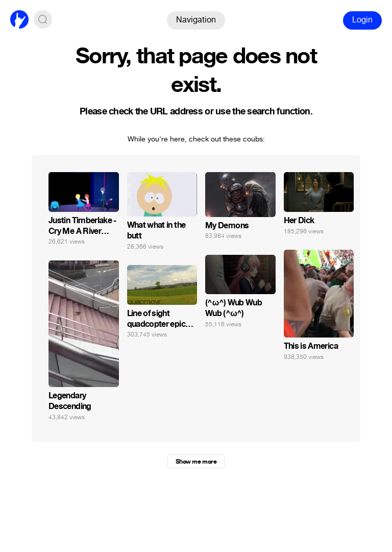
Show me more (196, 462)
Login (362, 20)
